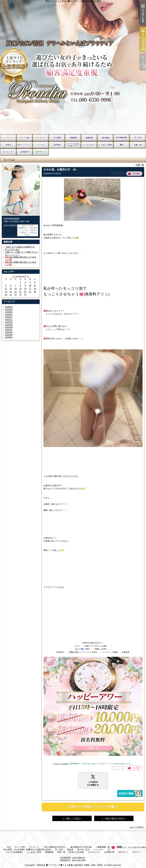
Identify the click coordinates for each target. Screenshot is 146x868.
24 (30, 292)
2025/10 (9, 322)
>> (28, 277)
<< (13, 277)
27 (11, 295)
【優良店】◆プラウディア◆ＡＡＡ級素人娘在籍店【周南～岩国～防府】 (70, 865)
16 (25, 289)
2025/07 (9, 330)
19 (6, 292)
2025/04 (9, 337)
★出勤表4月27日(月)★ (73, 138)
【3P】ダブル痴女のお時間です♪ (20, 247)
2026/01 (9, 314)
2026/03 (9, 309)
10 (30, 285)
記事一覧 (140, 165)
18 (35, 289)
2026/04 (9, 307)
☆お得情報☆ (105, 138)
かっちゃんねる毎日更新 (73, 145)
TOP (8, 138)
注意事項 (57, 145)
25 (35, 292)
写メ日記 (138, 138)
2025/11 (9, 320)
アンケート (41, 138)
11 (35, 285)
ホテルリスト (8, 152)
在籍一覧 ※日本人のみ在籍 (138, 145)
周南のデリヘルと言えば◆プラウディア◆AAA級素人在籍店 (73, 67)
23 (25, 292)
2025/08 (9, 327)
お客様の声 (25, 152)
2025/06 (9, 332)
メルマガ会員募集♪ (89, 145)
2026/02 (9, 312)
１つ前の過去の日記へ (114, 819)
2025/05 (9, 335)
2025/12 (9, 317)
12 (6, 289)
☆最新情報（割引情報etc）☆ (89, 138)
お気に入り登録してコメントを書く (93, 807)
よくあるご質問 (105, 145)
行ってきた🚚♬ (12, 249)
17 (30, 289)
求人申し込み (25, 145)
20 (11, 292)
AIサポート (41, 152)
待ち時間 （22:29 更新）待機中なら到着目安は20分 (121, 138)
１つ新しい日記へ (72, 819)
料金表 (8, 145)
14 (16, 289)
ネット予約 (25, 138)
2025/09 (9, 325)
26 (6, 295)
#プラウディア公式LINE (61, 764)
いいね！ (137, 173)
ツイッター (41, 145)
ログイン (136, 852)
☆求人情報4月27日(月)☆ (57, 138)
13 (11, 289)
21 (16, 292)
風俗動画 (121, 145)
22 (20, 292)
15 (20, 289)
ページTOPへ (138, 827)
